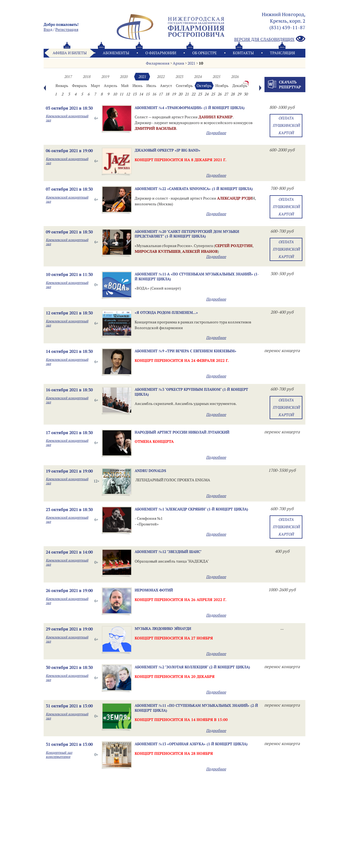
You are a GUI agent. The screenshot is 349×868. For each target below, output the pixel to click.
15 (148, 94)
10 (201, 63)
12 (128, 94)
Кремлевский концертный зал (67, 118)
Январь (62, 86)
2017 (68, 77)
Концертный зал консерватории (59, 755)
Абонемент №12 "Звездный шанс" (168, 552)
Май (125, 86)
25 (213, 94)
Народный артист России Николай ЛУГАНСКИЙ (182, 432)
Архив (178, 63)
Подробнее (216, 133)
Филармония (158, 63)
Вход (48, 29)
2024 (198, 77)
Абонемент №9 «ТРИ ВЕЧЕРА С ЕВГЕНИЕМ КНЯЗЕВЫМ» (186, 351)
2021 (191, 63)
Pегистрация (67, 29)
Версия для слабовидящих (270, 39)
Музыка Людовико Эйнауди (163, 629)
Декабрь (240, 86)
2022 (161, 77)
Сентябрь (184, 86)
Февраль (79, 86)
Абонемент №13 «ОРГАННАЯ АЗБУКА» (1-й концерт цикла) (191, 744)
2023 (179, 77)
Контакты (243, 53)
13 (134, 94)
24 (206, 94)
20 (180, 94)
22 (193, 94)
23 (200, 94)
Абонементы (116, 53)
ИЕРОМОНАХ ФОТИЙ (154, 590)
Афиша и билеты (70, 53)
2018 (86, 77)
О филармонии (161, 53)
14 (141, 94)
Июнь (138, 86)
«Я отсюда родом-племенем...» (166, 313)
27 (226, 94)
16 (154, 94)
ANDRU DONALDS (150, 471)
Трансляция (282, 53)
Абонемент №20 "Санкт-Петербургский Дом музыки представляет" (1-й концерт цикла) (187, 234)
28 (233, 94)
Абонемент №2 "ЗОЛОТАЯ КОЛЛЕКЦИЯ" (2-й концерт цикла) (192, 667)
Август (166, 86)
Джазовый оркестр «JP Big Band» (168, 150)
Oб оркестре (204, 53)
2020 (124, 77)
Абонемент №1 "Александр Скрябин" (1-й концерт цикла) (191, 509)
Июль (151, 86)
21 (187, 94)
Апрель (111, 86)
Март (95, 86)
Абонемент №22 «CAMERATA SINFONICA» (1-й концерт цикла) (194, 189)
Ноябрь (222, 86)
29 (239, 94)
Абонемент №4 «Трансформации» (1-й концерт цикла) (190, 108)
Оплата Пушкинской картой (286, 125)
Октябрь (204, 86)
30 (246, 94)
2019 (105, 77)
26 (219, 94)
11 (121, 94)
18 (167, 94)
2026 (235, 77)
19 (174, 94)
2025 (216, 77)
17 (161, 94)
